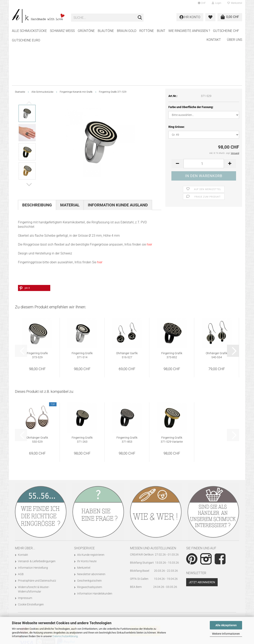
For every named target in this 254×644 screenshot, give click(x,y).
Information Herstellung (33, 518)
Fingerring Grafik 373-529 (37, 305)
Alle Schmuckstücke (29, 31)
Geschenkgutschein (89, 531)
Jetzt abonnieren (202, 532)
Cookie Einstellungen (31, 555)
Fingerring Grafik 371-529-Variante (172, 390)
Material (70, 155)
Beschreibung (37, 155)
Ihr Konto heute (87, 511)
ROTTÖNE (147, 31)
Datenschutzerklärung (65, 636)
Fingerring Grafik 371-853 (127, 390)
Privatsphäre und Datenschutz (37, 531)
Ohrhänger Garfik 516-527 (127, 305)
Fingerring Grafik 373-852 (172, 305)
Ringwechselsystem (90, 537)
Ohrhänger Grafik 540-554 (217, 305)
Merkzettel (235, 3)
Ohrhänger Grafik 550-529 (37, 390)
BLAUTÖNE (106, 31)
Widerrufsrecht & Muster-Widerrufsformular (34, 539)
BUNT (161, 31)
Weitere (175, 31)
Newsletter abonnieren (91, 524)
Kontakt (214, 30)
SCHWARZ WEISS (62, 31)
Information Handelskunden (95, 544)
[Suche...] (140, 18)
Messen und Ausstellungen (153, 498)
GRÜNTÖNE (86, 31)
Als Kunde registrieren (91, 505)
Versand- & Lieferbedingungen (37, 511)
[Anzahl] (204, 114)
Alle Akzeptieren (226, 625)
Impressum (25, 548)
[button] (202, 3)
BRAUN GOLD (127, 31)
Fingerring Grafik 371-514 (82, 305)
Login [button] (217, 3)
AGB (21, 524)
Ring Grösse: (177, 77)
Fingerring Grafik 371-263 (82, 390)
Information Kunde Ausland (118, 155)
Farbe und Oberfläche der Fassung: (191, 57)
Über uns (235, 30)
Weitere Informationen (226, 634)
